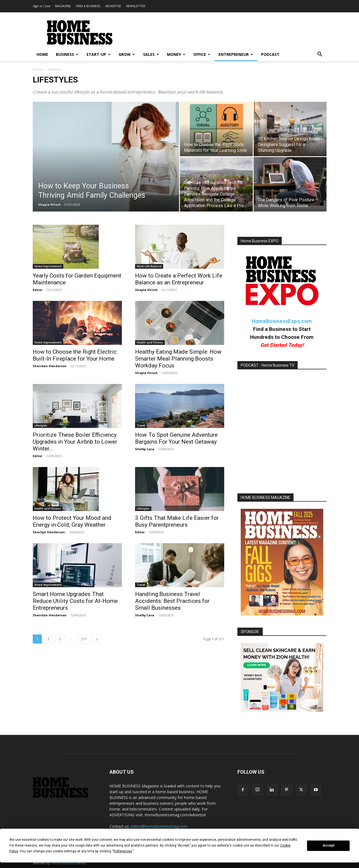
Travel (141, 425)
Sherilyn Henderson (49, 532)
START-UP (98, 54)
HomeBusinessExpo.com (282, 321)
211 (84, 639)
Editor (38, 290)
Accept (328, 845)
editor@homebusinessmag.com (159, 826)
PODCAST (270, 54)
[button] (320, 55)
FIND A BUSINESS (88, 6)
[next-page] (97, 639)
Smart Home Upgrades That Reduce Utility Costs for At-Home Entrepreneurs (75, 601)
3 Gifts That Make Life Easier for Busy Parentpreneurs (177, 521)
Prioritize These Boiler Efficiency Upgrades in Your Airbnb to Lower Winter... (75, 442)
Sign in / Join (42, 6)
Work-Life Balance (149, 266)
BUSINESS (67, 54)
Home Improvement (48, 266)
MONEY (176, 54)
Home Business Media (68, 863)
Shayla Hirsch (50, 204)
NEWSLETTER (136, 6)
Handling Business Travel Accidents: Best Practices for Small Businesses (172, 601)
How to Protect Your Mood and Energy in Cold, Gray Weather (72, 521)
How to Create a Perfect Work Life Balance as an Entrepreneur (179, 279)
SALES (151, 54)
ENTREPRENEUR (236, 54)
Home (38, 69)
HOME (42, 54)
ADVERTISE (113, 6)
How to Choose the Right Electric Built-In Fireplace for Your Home (75, 355)
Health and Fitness (150, 342)
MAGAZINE (63, 6)
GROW (127, 54)
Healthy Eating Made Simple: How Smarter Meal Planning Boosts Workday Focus (178, 359)
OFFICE (202, 54)
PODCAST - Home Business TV (268, 365)
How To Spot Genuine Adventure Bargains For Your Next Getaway (176, 438)
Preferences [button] (123, 851)
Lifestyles (41, 425)
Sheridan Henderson (50, 366)
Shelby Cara (145, 449)
